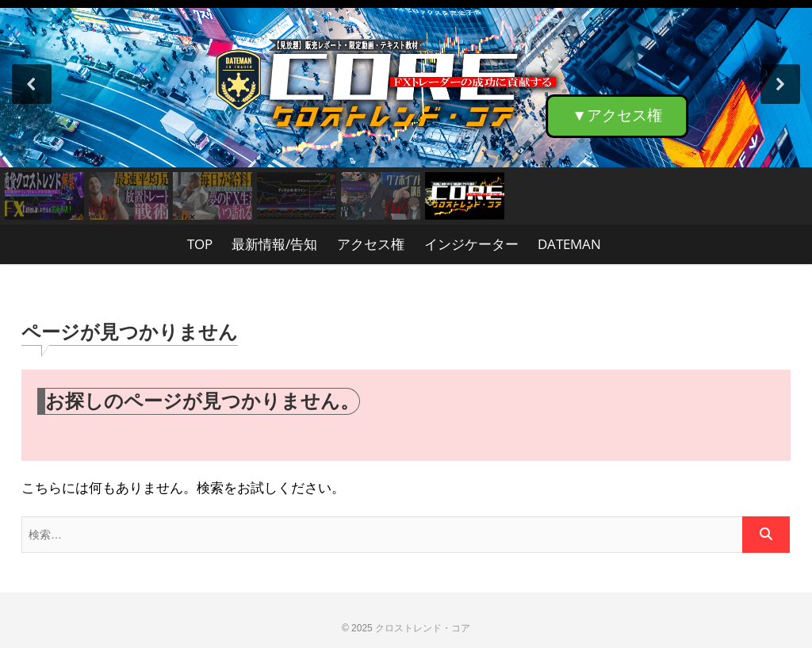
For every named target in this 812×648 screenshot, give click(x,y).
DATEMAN (569, 244)
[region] (406, 112)
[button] (406, 84)
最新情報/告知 (274, 244)
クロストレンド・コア (423, 628)
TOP (200, 244)
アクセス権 (371, 244)
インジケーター (471, 244)
